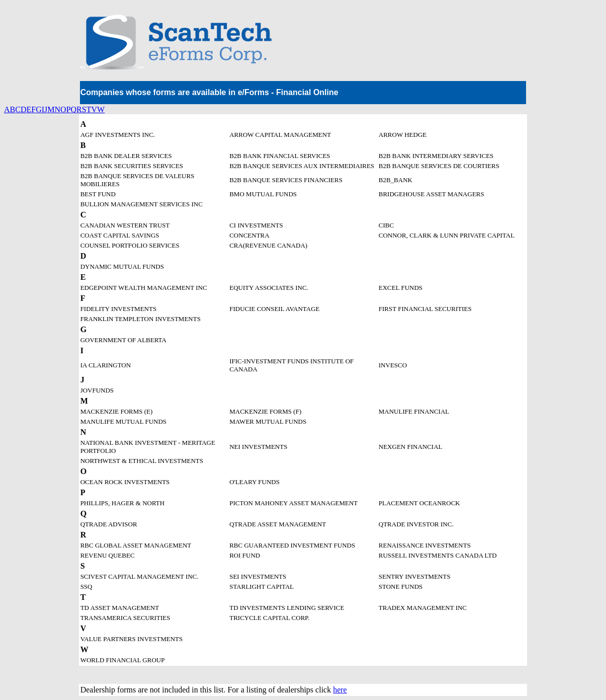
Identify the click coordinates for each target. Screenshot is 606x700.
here (340, 690)
